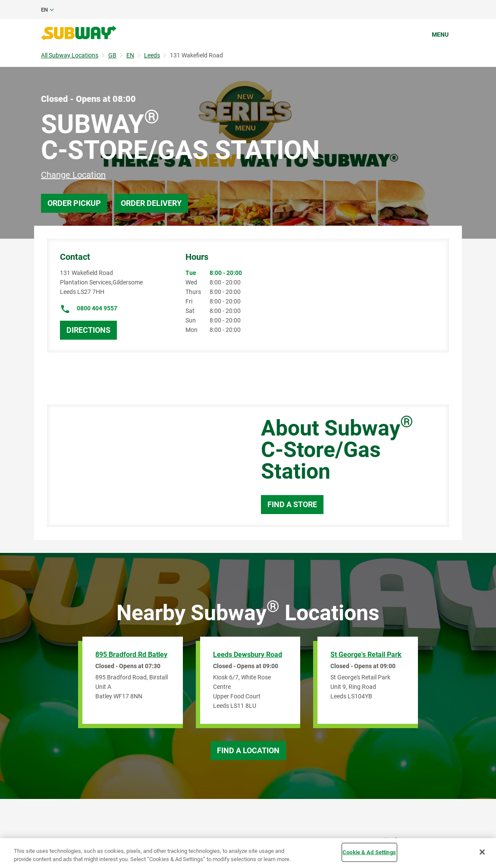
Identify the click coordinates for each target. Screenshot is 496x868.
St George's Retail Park (366, 655)
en (44, 10)
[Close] (482, 852)
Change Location (73, 175)
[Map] (144, 466)
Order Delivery (151, 203)
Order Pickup (74, 203)
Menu (440, 35)
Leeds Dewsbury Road (248, 655)
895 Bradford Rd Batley (131, 655)
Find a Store (292, 504)
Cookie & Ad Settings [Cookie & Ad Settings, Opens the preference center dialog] (369, 852)
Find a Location (248, 750)
